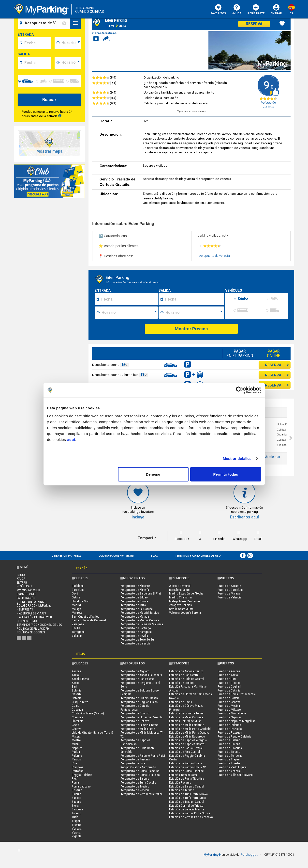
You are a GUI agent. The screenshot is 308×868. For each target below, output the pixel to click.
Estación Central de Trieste (186, 806)
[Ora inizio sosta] (129, 313)
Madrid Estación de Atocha (186, 593)
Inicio (21, 575)
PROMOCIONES (27, 594)
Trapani (77, 821)
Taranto (77, 813)
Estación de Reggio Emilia (185, 763)
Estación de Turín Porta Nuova (188, 794)
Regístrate (256, 10)
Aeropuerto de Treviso (135, 786)
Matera (76, 736)
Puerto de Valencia (229, 597)
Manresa (77, 613)
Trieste (76, 825)
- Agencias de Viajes (31, 613)
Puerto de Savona (229, 744)
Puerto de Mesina (229, 706)
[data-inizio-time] (71, 43)
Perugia (77, 759)
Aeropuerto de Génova (135, 721)
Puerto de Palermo (229, 725)
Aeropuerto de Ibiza (133, 605)
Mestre (76, 740)
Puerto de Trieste (229, 763)
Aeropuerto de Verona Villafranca (141, 794)
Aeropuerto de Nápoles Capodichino (135, 742)
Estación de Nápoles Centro (187, 744)
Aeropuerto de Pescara (135, 759)
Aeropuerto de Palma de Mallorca (142, 624)
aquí (71, 439)
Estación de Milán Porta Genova (189, 732)
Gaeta (75, 725)
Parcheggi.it (249, 855)
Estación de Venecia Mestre (187, 809)
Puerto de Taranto (229, 752)
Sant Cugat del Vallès (85, 617)
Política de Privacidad (33, 629)
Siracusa (77, 809)
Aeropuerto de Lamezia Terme (139, 725)
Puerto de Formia (228, 698)
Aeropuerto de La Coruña (137, 609)
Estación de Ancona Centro (186, 671)
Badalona (78, 586)
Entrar (276, 13)
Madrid (76, 605)
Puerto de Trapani (229, 759)
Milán (75, 744)
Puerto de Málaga (229, 593)
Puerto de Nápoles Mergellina (236, 721)
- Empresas (25, 609)
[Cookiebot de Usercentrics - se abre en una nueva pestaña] (240, 390)
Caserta (77, 694)
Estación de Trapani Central (187, 802)
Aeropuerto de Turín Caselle (138, 782)
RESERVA (277, 365)
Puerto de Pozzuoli (230, 732)
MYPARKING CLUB (28, 590)
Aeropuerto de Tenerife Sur (138, 639)
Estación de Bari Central (184, 675)
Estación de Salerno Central (187, 786)
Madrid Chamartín (180, 597)
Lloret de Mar (80, 601)
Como (76, 706)
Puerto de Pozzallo (230, 729)
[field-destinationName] (45, 23)
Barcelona (78, 590)
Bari (74, 686)
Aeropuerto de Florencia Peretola (141, 717)
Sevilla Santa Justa (181, 609)
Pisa (74, 763)
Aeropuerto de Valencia (135, 643)
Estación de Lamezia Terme (186, 713)
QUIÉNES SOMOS (28, 621)
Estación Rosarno (180, 782)
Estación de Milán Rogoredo (187, 736)
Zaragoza (78, 624)
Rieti (75, 779)
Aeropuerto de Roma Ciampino (140, 771)
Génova (77, 729)
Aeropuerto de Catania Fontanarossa (135, 708)
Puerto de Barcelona (230, 590)
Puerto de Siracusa (230, 748)
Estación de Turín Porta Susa (187, 798)
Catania (77, 698)
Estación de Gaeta (181, 702)
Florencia (78, 721)
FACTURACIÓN (26, 598)
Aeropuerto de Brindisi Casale (139, 698)
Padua (76, 752)
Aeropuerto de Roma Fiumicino (140, 775)
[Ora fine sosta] (194, 313)
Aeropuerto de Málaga (135, 617)
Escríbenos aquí (244, 517)
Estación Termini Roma (183, 775)
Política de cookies (31, 632)
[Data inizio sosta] (129, 299)
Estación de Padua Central (186, 748)
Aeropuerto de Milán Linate (138, 729)
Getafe (76, 597)
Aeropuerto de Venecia (214, 256)
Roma (75, 782)
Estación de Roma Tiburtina (187, 779)
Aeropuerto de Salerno (135, 779)
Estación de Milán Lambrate (187, 725)
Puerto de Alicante (229, 586)
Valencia (77, 636)
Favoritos (218, 10)
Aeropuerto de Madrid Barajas (140, 613)
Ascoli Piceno (80, 679)
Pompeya (78, 767)
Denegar (153, 474)
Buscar (49, 100)
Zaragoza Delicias (180, 605)
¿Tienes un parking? (67, 555)
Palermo (77, 756)
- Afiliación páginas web (34, 617)
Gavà (75, 593)
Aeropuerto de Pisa (133, 763)
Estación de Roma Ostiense (186, 771)
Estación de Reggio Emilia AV (187, 767)
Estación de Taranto (182, 790)
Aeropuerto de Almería (135, 590)
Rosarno (77, 790)
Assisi (76, 683)
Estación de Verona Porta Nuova (190, 813)
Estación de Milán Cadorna (186, 717)
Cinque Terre (80, 702)
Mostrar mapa (49, 151)
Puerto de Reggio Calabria (234, 736)
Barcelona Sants (179, 590)
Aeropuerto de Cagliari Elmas (139, 702)
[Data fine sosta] (194, 299)
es (291, 13)
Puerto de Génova (229, 702)
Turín (75, 817)
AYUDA (237, 10)
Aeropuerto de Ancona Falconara (141, 675)
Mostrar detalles (237, 458)
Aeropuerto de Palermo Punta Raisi (143, 756)
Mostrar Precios (191, 329)
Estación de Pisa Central (184, 752)
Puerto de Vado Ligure (232, 767)
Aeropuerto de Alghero (135, 671)
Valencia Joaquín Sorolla (185, 613)
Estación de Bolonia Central (187, 679)
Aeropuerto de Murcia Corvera (140, 620)
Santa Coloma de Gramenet (89, 620)
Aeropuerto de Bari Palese (137, 679)
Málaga (76, 609)
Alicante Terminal (180, 586)
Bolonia (77, 690)
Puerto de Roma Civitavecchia (237, 694)
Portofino (78, 771)
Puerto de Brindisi (229, 683)
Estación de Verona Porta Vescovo (191, 817)
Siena (75, 806)
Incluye (138, 517)
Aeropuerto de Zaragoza (136, 632)
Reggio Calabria (82, 775)
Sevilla (76, 628)
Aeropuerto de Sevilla (134, 636)
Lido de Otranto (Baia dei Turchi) (92, 732)
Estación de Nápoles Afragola (188, 740)
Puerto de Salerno (229, 740)
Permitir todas (226, 474)
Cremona (77, 717)
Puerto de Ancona (229, 671)
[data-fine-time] (71, 63)
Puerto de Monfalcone (232, 713)
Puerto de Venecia (229, 771)
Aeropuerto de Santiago (136, 628)
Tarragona (78, 632)
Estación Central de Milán (185, 721)
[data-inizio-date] (37, 43)
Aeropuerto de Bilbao (134, 597)
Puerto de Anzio (228, 675)
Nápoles (77, 748)
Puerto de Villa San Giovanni (235, 775)
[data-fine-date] (37, 63)
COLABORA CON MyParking (116, 555)
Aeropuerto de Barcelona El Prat (141, 593)
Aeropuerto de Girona (134, 601)
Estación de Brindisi (182, 683)
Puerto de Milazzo (229, 710)
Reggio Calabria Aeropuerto (138, 767)
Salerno (77, 794)
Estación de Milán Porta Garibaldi (190, 729)
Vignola (77, 836)
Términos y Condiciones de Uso (198, 555)
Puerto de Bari (227, 679)
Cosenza (77, 710)
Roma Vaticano (81, 786)
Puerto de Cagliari (229, 686)
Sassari (76, 798)
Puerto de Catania (229, 690)
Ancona (76, 671)
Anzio (75, 675)
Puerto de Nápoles (229, 717)
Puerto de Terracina (230, 756)
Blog (154, 555)
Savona (76, 802)
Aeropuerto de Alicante (135, 586)
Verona (76, 832)
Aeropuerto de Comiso (135, 713)
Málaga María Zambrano (184, 601)
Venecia (77, 828)
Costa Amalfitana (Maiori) (88, 713)
